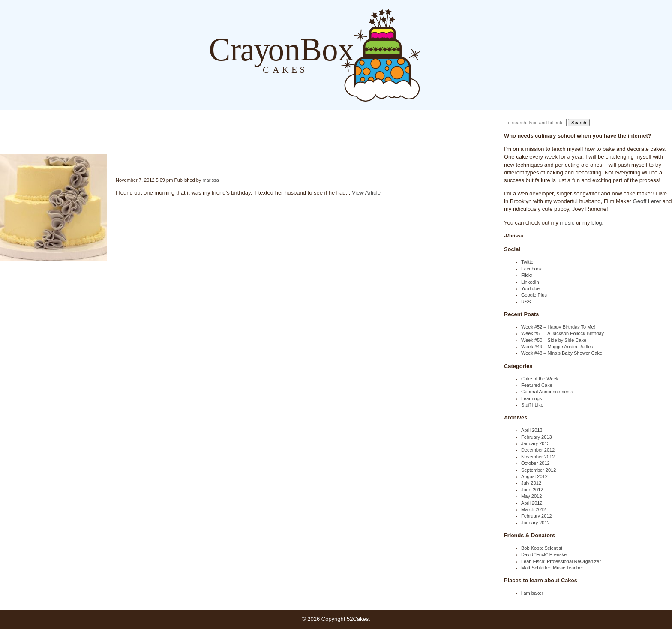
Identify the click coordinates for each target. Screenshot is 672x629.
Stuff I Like (532, 405)
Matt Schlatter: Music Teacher (552, 568)
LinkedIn (530, 282)
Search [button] (579, 123)
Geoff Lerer (647, 201)
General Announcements (547, 392)
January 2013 (535, 443)
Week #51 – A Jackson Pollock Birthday (562, 333)
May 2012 (531, 496)
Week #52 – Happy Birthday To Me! (558, 327)
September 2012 (538, 470)
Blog (429, 55)
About (447, 55)
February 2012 (537, 516)
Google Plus (534, 295)
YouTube (530, 288)
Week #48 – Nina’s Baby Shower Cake (562, 353)
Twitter (528, 262)
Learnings (531, 398)
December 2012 (538, 450)
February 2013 (537, 437)
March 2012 (534, 509)
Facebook (531, 269)
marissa (211, 180)
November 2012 (538, 457)
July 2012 (531, 483)
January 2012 (535, 523)
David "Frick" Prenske (544, 554)
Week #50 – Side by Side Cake (554, 340)
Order (464, 55)
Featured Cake (537, 385)
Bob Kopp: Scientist (542, 548)
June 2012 (532, 490)
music (567, 223)
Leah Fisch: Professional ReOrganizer (561, 561)
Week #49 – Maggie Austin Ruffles (557, 347)
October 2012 (535, 463)
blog (597, 223)
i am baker (532, 593)
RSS (526, 302)
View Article (366, 193)
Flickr (527, 275)
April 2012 (532, 503)
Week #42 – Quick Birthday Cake (116, 161)
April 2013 (532, 430)
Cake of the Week (540, 379)
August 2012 (534, 476)
